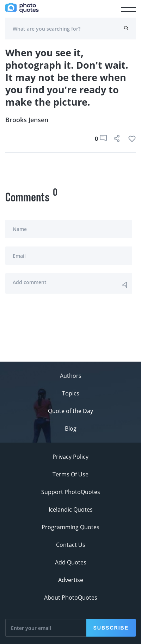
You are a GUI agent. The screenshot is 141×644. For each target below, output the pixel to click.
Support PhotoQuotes (71, 492)
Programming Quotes (70, 527)
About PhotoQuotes (71, 598)
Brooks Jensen (27, 120)
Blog (71, 429)
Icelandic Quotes (71, 509)
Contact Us (71, 545)
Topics (71, 393)
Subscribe (111, 628)
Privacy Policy (70, 457)
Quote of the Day (70, 411)
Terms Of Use (70, 474)
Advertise (71, 580)
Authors (71, 376)
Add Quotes (71, 562)
